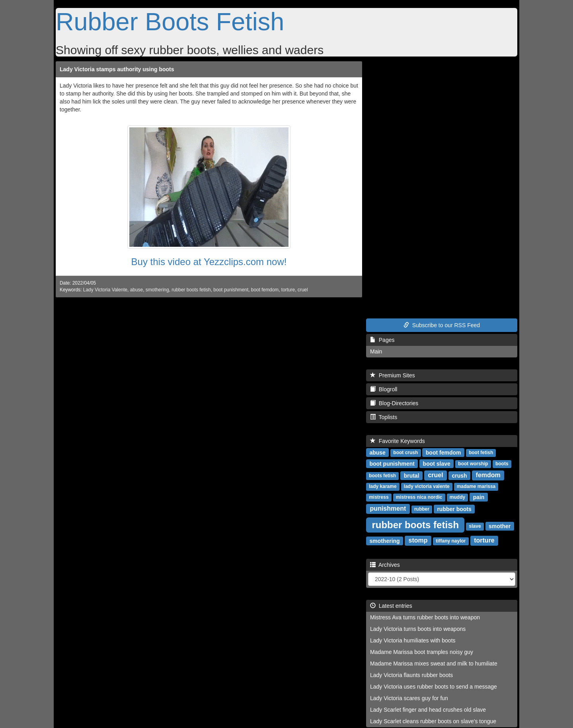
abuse (136, 290)
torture (288, 290)
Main (376, 351)
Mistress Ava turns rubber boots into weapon (425, 617)
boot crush (405, 453)
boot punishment (231, 290)
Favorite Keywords (398, 441)
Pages (382, 340)
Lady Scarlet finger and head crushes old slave (428, 710)
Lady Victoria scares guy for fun (409, 698)
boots (502, 464)
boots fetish (382, 476)
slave (475, 526)
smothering (157, 290)
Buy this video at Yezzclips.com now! (209, 262)
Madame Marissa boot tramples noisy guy (422, 652)
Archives (385, 565)
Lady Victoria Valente (105, 290)
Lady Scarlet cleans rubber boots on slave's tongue (433, 721)
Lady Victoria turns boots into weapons (418, 629)
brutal (412, 475)
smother (500, 526)
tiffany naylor (451, 541)
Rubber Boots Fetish (170, 21)
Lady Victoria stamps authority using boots (117, 69)
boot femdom (265, 290)
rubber (422, 509)
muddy (457, 497)
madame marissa (476, 486)
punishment (388, 508)
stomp (418, 540)
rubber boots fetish (191, 290)
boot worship (473, 464)
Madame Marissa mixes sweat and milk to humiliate (434, 664)
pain (479, 497)
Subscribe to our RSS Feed (442, 325)
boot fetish (481, 453)
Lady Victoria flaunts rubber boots (411, 675)
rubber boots (454, 509)
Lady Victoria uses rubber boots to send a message (434, 687)
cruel (303, 290)
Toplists (384, 417)
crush (460, 475)
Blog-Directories (394, 403)
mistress (379, 497)
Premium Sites (393, 375)
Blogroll (384, 389)
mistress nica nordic (419, 497)
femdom (488, 475)
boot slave (437, 463)
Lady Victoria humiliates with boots (413, 640)
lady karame (383, 486)
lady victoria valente (427, 486)
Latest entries (391, 606)
